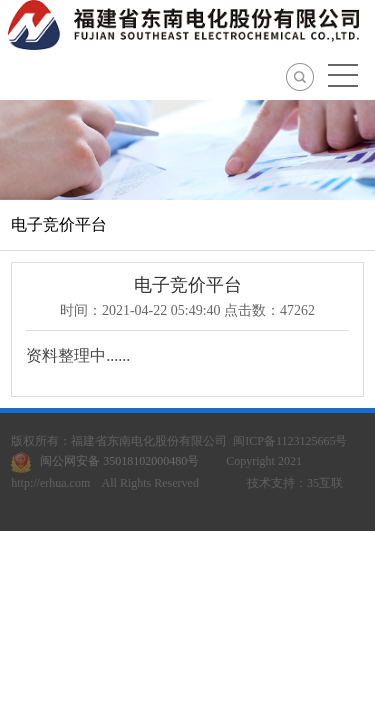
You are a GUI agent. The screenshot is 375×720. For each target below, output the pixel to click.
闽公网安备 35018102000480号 (109, 461)
